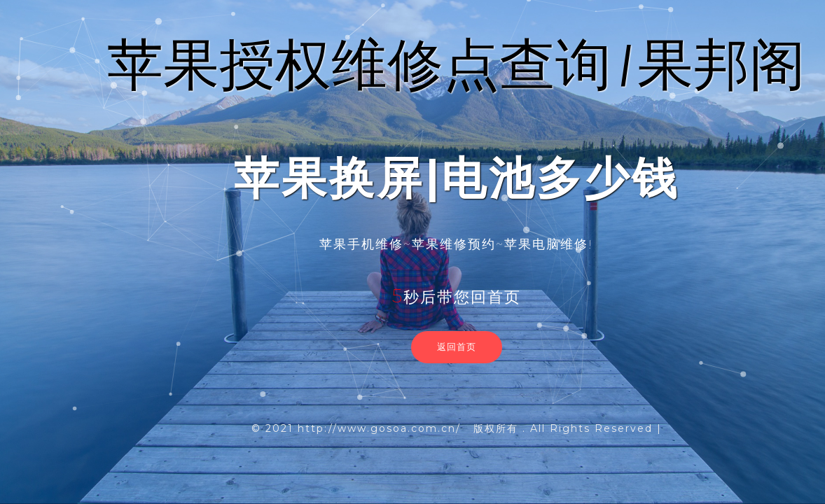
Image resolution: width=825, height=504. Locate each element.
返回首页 (457, 346)
